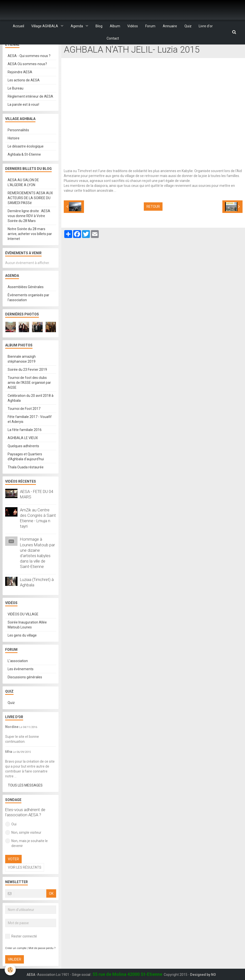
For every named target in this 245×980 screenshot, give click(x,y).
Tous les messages (25, 798)
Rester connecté (21, 949)
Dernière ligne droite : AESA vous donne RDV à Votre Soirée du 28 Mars (29, 228)
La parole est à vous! (23, 117)
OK (51, 906)
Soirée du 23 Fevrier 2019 (27, 382)
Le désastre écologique (26, 159)
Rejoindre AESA (20, 85)
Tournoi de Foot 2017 (24, 421)
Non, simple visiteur (23, 845)
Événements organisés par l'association (28, 310)
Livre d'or (206, 26)
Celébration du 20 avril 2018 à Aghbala (31, 411)
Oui (11, 837)
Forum (151, 26)
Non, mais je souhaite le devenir (26, 856)
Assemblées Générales (26, 299)
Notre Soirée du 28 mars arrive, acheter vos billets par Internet (30, 246)
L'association (18, 673)
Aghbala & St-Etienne (24, 167)
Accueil (18, 26)
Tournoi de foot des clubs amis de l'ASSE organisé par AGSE (29, 395)
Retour (153, 219)
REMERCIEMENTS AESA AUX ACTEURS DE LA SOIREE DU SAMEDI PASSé (30, 210)
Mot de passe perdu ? (42, 961)
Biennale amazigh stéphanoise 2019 (22, 371)
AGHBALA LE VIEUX (23, 450)
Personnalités (18, 143)
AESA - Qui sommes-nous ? (29, 68)
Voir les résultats (25, 880)
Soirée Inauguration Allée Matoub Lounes (27, 637)
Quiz (188, 26)
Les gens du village (22, 648)
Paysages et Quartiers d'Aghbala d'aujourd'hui (26, 469)
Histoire (14, 151)
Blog (99, 26)
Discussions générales (25, 690)
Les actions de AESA (24, 93)
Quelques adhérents (23, 459)
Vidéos (133, 26)
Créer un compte (16, 961)
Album (115, 26)
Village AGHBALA (45, 26)
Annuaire (170, 26)
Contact (113, 38)
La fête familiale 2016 (25, 442)
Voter (13, 872)
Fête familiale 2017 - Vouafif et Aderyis (30, 432)
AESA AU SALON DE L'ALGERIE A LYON (23, 195)
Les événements (21, 682)
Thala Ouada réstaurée (26, 480)
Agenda (77, 26)
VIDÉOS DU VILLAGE (113, 49)
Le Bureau (16, 101)
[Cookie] (10, 970)
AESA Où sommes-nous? (27, 76)
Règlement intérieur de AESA (30, 109)
